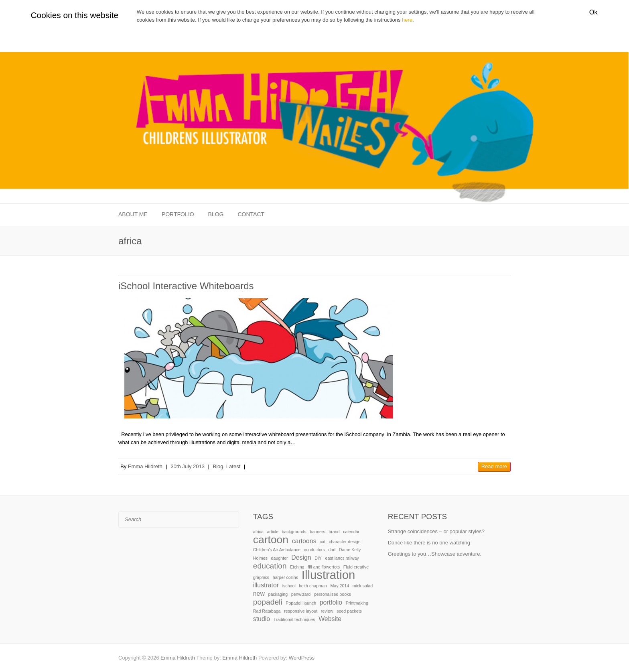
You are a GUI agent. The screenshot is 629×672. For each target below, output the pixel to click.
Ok (593, 12)
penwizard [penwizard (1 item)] (301, 594)
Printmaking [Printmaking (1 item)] (357, 603)
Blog (216, 214)
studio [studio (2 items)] (262, 619)
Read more (494, 466)
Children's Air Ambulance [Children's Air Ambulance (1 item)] (277, 550)
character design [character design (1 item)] (345, 542)
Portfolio (178, 214)
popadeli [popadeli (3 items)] (268, 602)
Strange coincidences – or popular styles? (436, 531)
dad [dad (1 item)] (332, 550)
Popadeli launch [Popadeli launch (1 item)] (301, 603)
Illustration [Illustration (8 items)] (329, 575)
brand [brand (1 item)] (334, 532)
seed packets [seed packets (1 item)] (349, 611)
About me (133, 214)
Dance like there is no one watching (429, 543)
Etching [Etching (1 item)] (297, 567)
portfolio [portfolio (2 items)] (331, 602)
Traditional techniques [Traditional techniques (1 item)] (294, 619)
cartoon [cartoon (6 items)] (271, 540)
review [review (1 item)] (327, 611)
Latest (233, 466)
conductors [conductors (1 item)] (314, 550)
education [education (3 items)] (270, 566)
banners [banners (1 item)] (318, 532)
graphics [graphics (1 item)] (261, 577)
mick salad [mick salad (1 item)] (363, 586)
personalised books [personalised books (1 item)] (333, 594)
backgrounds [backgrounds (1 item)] (294, 532)
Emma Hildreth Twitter (493, 658)
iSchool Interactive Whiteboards (186, 286)
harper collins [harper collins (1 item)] (285, 577)
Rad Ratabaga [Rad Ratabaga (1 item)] (267, 611)
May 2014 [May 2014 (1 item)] (340, 586)
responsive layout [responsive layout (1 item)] (301, 611)
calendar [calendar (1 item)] (351, 532)
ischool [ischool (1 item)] (289, 586)
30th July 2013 (188, 466)
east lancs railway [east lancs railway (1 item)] (342, 558)
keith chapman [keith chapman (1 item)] (313, 586)
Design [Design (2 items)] (301, 557)
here (407, 20)
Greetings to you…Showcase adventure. (435, 554)
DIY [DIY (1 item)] (318, 558)
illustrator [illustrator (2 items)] (266, 585)
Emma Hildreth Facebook (481, 658)
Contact (251, 214)
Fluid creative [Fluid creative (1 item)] (356, 567)
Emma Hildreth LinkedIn (505, 658)
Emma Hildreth (145, 466)
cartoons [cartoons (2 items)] (304, 541)
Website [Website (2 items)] (330, 619)
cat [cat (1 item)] (323, 542)
